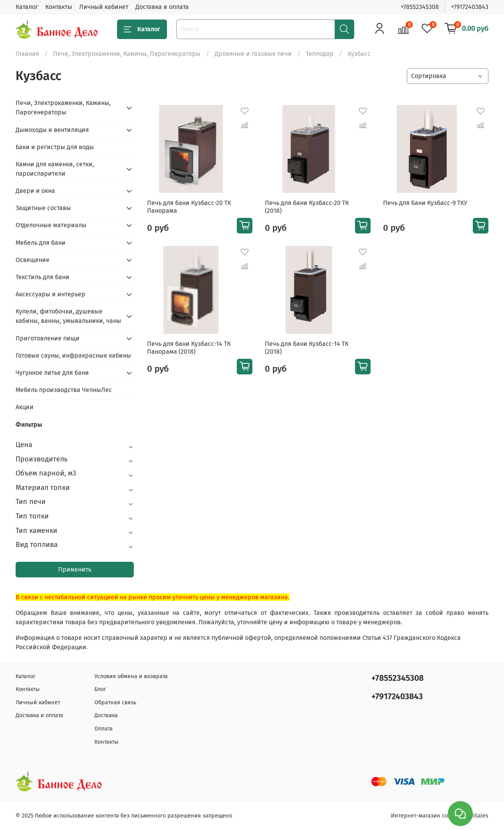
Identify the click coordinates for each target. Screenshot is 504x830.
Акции (25, 407)
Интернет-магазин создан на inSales (440, 816)
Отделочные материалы (51, 225)
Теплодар (320, 54)
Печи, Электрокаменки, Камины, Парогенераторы (127, 54)
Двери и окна (35, 191)
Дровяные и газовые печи (253, 54)
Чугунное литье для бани (52, 373)
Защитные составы (43, 208)
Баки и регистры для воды (55, 147)
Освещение (33, 260)
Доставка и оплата (162, 7)
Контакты (59, 7)
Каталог (27, 7)
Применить (75, 569)
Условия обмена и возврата (131, 676)
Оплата (104, 729)
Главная (27, 54)
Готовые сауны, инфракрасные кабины (73, 355)
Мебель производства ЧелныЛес (64, 390)
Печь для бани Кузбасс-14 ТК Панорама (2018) (189, 348)
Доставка (106, 715)
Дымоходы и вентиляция (52, 130)
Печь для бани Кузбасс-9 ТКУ (425, 203)
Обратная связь (115, 703)
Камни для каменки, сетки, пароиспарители (55, 169)
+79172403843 (470, 7)
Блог (100, 689)
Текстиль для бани (43, 277)
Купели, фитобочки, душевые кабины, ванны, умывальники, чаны (68, 316)
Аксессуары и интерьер (51, 294)
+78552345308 (420, 7)
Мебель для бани (41, 243)
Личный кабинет (104, 7)
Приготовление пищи (48, 338)
